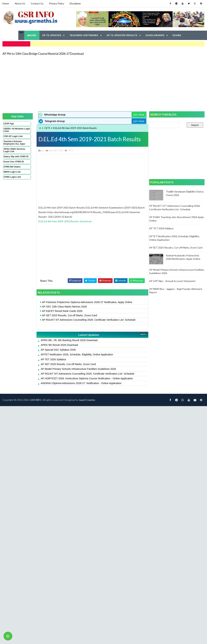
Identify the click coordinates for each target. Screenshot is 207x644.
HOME (32, 35)
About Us (20, 3)
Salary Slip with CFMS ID (16, 156)
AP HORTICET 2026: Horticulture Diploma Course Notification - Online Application (85, 378)
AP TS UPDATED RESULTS (122, 35)
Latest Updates (87, 335)
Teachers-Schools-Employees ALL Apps (14, 142)
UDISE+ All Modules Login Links (14, 130)
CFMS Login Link (12, 177)
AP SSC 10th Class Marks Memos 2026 (63, 307)
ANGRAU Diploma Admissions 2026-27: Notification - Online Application (80, 383)
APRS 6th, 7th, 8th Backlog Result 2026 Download (68, 340)
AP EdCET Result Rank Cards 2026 (61, 311)
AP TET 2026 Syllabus (52, 359)
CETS (46, 128)
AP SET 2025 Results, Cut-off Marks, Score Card (68, 315)
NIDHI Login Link (12, 172)
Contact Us (37, 3)
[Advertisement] (89, 83)
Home (6, 3)
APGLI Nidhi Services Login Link (15, 150)
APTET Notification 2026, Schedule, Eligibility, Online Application (75, 354)
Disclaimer (75, 3)
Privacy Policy (57, 3)
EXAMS (177, 35)
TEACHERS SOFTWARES (84, 35)
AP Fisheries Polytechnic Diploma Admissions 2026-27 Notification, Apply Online (86, 302)
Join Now (137, 114)
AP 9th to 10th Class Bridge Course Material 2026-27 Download (43, 54)
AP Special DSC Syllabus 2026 (57, 350)
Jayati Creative (87, 400)
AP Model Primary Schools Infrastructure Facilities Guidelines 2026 (77, 369)
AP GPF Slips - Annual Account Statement (173, 281)
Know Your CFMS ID (14, 161)
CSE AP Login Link (13, 136)
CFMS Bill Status (12, 167)
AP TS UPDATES (52, 35)
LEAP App (9, 123)
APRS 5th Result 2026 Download (58, 345)
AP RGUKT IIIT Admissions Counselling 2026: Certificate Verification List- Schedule (87, 320)
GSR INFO (36, 400)
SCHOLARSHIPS (155, 35)
